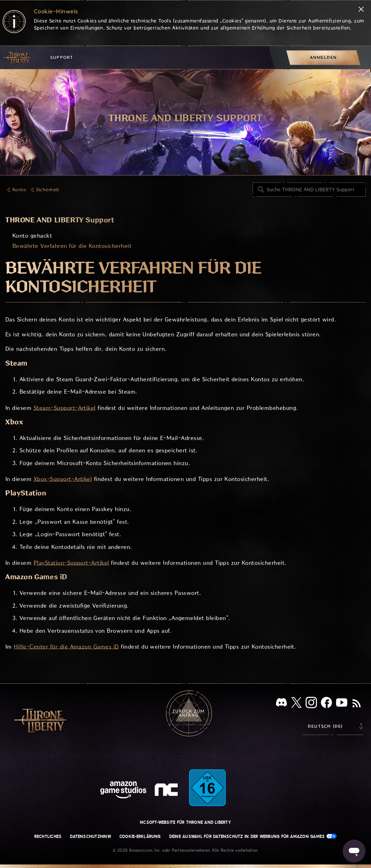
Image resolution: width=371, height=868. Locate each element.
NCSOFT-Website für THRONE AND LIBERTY (185, 822)
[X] (296, 704)
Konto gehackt (32, 236)
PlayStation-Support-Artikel (71, 563)
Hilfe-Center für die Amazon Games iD (66, 647)
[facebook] (326, 704)
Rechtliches (48, 837)
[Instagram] (311, 704)
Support (62, 57)
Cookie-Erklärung (140, 837)
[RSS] (357, 704)
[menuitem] (323, 57)
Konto (19, 190)
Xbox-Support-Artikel (63, 479)
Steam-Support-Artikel (65, 408)
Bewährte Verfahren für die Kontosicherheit (72, 246)
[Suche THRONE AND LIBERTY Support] (309, 190)
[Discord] (281, 704)
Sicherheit (48, 190)
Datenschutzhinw (90, 837)
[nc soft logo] (167, 791)
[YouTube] (342, 704)
